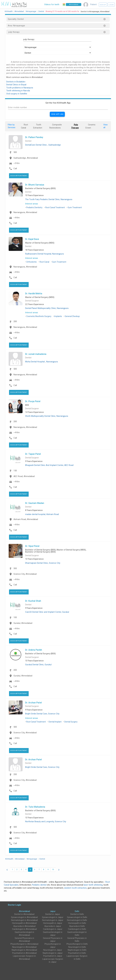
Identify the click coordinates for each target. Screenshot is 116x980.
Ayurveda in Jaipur (53, 926)
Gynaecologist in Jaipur (53, 917)
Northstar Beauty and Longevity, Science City (46, 822)
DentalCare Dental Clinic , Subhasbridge (43, 145)
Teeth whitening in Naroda (18, 91)
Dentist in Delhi (77, 914)
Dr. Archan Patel (33, 703)
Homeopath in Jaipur (53, 923)
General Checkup (72, 316)
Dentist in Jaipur (53, 914)
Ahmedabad (24, 911)
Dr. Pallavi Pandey (34, 137)
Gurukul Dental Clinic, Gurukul (38, 665)
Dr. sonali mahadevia (36, 354)
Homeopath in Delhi (77, 923)
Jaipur (53, 911)
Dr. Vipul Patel (32, 546)
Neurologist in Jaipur (53, 950)
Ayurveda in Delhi (77, 926)
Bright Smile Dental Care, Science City (42, 714)
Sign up (103, 5)
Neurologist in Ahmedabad (24, 947)
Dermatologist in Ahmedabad (24, 920)
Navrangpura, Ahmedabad (25, 212)
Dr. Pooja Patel (33, 401)
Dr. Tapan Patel (33, 454)
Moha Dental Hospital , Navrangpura (41, 362)
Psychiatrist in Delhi (77, 953)
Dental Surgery (71, 722)
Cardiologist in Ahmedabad (24, 929)
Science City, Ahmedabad (25, 574)
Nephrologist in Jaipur (53, 953)
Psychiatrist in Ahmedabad (24, 953)
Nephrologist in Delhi (77, 950)
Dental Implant (55, 722)
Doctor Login (14, 905)
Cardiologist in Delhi (77, 929)
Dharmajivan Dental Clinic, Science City (43, 563)
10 (53, 870)
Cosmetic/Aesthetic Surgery (39, 316)
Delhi (77, 911)
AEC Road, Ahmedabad (24, 476)
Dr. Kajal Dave (32, 239)
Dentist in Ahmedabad (24, 914)
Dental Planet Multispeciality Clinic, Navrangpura (47, 308)
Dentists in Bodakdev (16, 82)
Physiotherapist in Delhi (77, 944)
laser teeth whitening (93, 885)
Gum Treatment (75, 207)
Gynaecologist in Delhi (77, 917)
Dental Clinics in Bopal (16, 85)
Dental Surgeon (32, 301)
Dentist (28, 141)
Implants (58, 316)
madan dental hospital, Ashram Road (42, 514)
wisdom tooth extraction (75, 888)
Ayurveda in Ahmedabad (24, 926)
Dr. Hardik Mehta (34, 293)
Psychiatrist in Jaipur (53, 956)
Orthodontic (32, 262)
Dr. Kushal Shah (33, 601)
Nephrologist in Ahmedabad (24, 950)
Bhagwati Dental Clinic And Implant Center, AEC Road (49, 465)
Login (111, 5)
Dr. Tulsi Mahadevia (35, 807)
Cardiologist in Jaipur (53, 929)
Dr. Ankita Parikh (34, 650)
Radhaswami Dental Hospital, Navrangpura (44, 254)
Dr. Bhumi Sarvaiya (35, 185)
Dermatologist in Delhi (77, 920)
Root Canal (44, 262)
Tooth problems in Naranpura (20, 88)
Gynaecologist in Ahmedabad (24, 917)
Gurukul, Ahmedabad (23, 623)
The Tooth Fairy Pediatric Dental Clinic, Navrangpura (49, 199)
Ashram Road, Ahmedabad (26, 519)
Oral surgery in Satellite (17, 94)
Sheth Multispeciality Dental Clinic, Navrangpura (47, 416)
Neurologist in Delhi (77, 947)
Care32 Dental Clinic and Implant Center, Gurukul (47, 612)
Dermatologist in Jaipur (53, 920)
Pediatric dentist (39, 885)
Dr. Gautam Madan (35, 503)
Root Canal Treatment (55, 207)
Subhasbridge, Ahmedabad (26, 158)
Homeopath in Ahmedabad (24, 923)
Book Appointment (19, 176)
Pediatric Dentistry (34, 207)
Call (15, 169)
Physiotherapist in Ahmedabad (24, 944)
